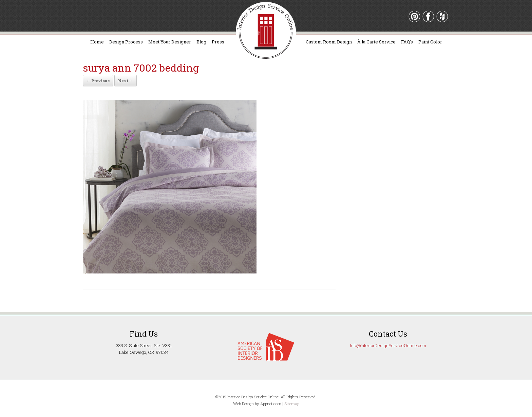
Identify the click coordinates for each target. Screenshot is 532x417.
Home (97, 42)
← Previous (98, 81)
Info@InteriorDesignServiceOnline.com (388, 345)
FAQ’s (407, 42)
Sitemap (292, 404)
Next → (126, 81)
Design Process (126, 42)
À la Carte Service (376, 42)
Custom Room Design (329, 42)
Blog (201, 42)
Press (218, 42)
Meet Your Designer (170, 42)
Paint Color (430, 42)
